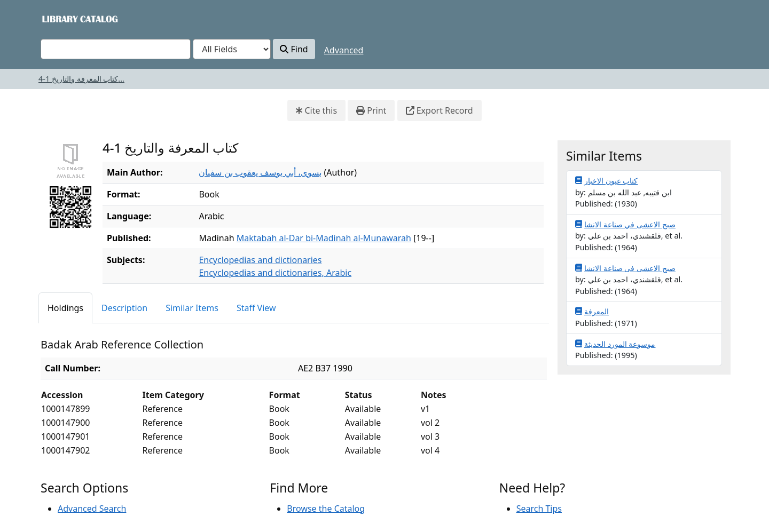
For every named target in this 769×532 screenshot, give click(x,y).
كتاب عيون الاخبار (606, 180)
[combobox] (116, 49)
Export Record (440, 110)
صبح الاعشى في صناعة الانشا (625, 224)
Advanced (344, 50)
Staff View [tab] (256, 308)
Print (371, 110)
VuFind (59, 18)
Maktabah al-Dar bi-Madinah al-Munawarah (324, 238)
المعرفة (592, 311)
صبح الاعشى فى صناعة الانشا (625, 268)
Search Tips (539, 509)
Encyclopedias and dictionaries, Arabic (275, 273)
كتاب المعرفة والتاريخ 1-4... (81, 79)
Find (294, 49)
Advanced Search (92, 509)
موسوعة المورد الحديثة (615, 344)
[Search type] (232, 49)
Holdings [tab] (65, 308)
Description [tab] (124, 308)
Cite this (316, 110)
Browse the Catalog (326, 509)
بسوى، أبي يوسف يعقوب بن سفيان (260, 172)
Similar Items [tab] (192, 308)
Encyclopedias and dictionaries (260, 260)
